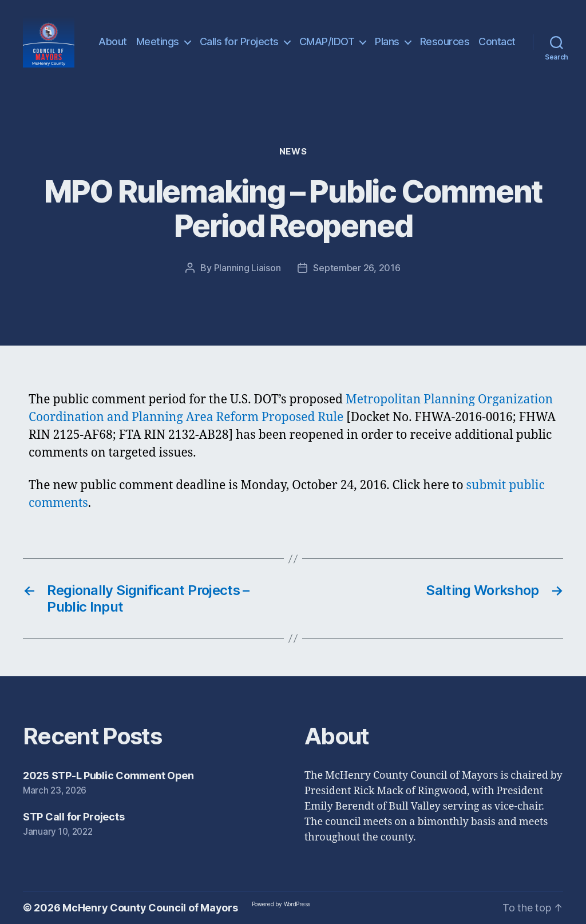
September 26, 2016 (357, 268)
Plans (387, 41)
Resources (445, 41)
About (113, 41)
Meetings (158, 41)
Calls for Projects (239, 41)
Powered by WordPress (281, 904)
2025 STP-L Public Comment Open (108, 776)
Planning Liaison (248, 268)
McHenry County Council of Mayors (150, 908)
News (293, 152)
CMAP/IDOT (327, 41)
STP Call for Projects (74, 817)
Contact (497, 41)
